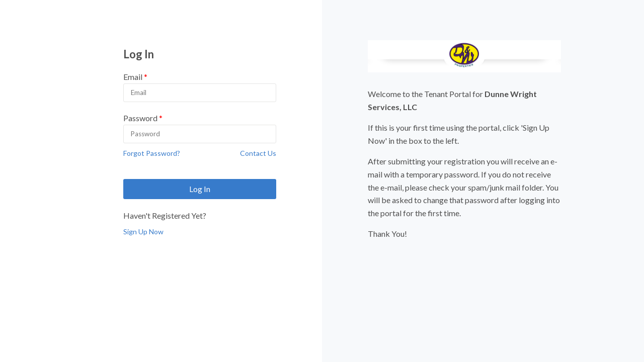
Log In (200, 189)
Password (140, 118)
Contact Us (258, 153)
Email (133, 77)
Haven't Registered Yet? (165, 215)
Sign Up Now (143, 232)
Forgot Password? (152, 153)
